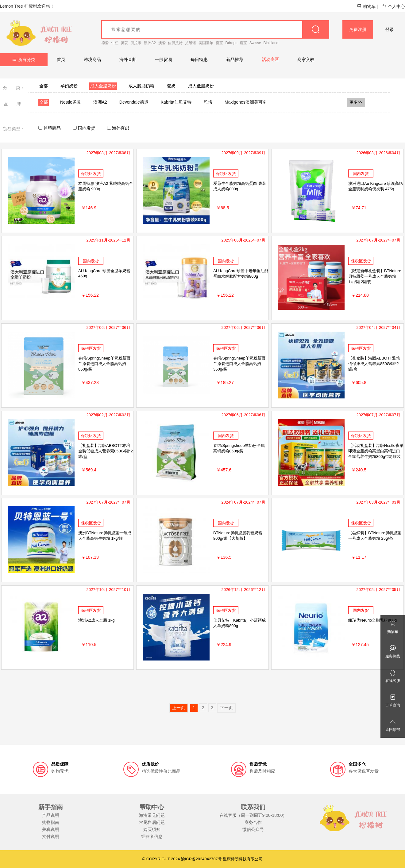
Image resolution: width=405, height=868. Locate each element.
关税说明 (51, 829)
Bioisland (271, 43)
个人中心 (393, 6)
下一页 (226, 708)
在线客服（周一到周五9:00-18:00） (253, 815)
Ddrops (231, 43)
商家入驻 (306, 59)
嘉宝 (243, 43)
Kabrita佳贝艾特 (176, 102)
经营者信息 (152, 836)
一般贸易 (164, 59)
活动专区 (270, 59)
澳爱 (162, 43)
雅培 (208, 102)
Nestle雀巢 (71, 102)
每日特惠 (199, 59)
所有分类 (24, 59)
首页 (61, 59)
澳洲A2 (150, 43)
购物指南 (51, 822)
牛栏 (115, 43)
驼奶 (171, 86)
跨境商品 (92, 59)
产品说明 (51, 815)
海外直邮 (128, 59)
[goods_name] (215, 29)
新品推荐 (235, 59)
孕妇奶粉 (69, 86)
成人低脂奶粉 (201, 86)
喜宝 (219, 43)
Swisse (255, 43)
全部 (44, 86)
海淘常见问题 (152, 815)
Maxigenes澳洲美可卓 (246, 102)
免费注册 (358, 29)
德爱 (105, 43)
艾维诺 (191, 43)
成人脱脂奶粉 (141, 86)
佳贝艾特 (175, 43)
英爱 (125, 43)
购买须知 (152, 829)
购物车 (366, 6)
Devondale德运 (134, 102)
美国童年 (206, 43)
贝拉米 (136, 43)
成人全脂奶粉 (103, 86)
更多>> (356, 102)
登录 (390, 29)
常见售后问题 (152, 822)
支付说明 (51, 836)
